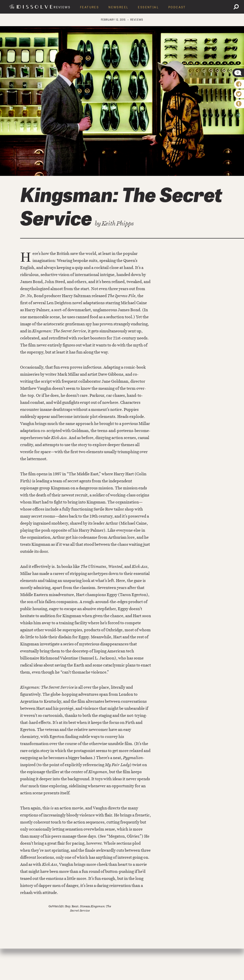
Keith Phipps (118, 223)
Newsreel (118, 7)
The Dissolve (32, 7)
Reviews (62, 7)
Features (89, 7)
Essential (148, 7)
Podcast (177, 7)
